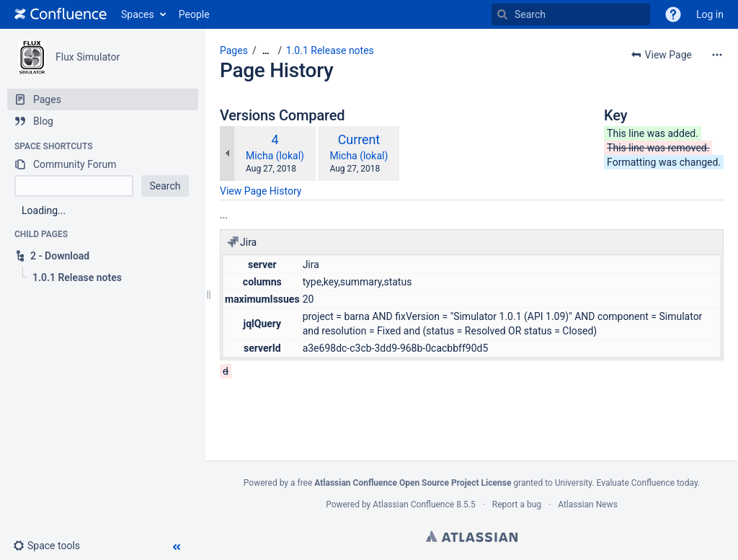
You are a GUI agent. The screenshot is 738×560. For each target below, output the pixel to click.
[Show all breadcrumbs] (266, 51)
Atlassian (472, 536)
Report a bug (517, 505)
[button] (673, 14)
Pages (234, 50)
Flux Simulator (88, 57)
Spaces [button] (138, 14)
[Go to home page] (61, 14)
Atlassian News (588, 505)
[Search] (502, 14)
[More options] (717, 55)
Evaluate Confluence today (646, 483)
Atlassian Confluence (413, 505)
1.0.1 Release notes (330, 50)
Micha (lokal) (275, 156)
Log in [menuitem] (710, 14)
